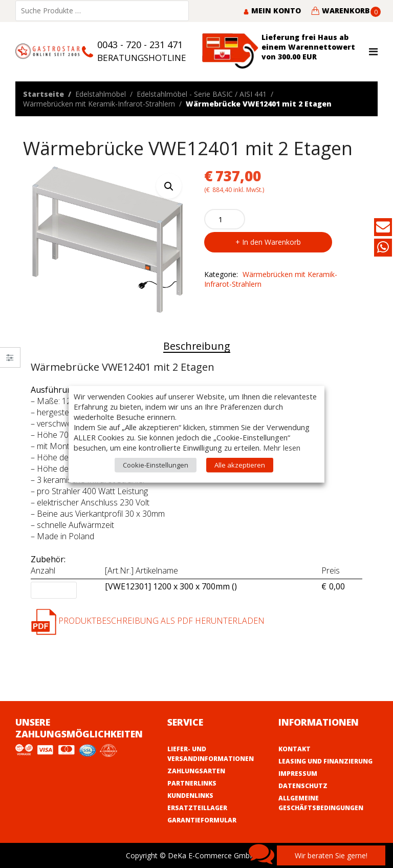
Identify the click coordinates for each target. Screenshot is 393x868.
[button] (169, 186)
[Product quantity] (225, 219)
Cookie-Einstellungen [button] (156, 464)
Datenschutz (303, 786)
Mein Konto (272, 10)
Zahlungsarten (196, 771)
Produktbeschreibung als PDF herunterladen (148, 621)
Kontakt (294, 749)
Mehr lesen (282, 447)
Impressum (298, 774)
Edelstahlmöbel (101, 94)
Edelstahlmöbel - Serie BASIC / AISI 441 (202, 94)
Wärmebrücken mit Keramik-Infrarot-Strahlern (99, 104)
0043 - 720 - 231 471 (140, 45)
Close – (10, 361)
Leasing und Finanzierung (325, 761)
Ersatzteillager (197, 808)
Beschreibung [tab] (197, 346)
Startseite (43, 94)
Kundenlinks (190, 796)
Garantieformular (202, 820)
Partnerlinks (192, 783)
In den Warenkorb (271, 242)
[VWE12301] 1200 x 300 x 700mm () (171, 587)
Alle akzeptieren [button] (240, 464)
